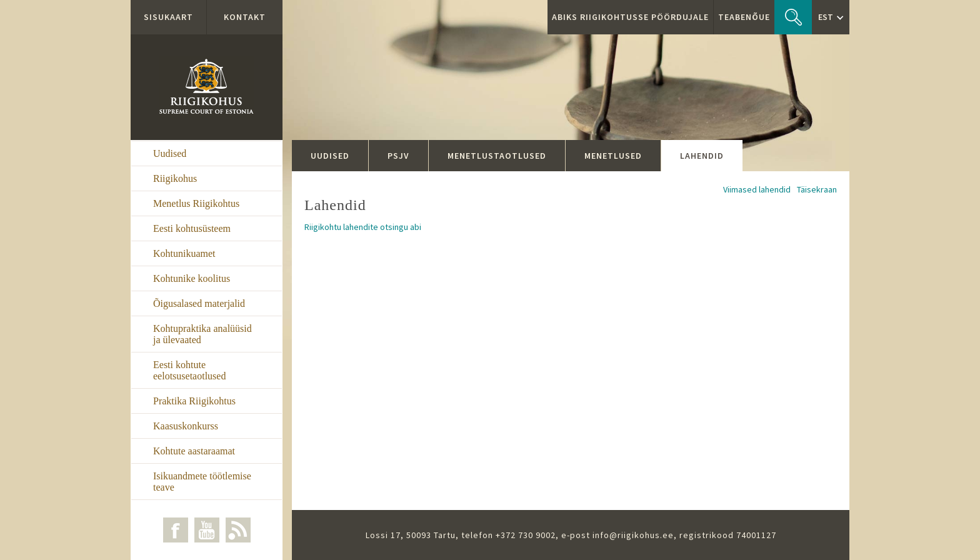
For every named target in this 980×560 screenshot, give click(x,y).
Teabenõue (744, 17)
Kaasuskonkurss (186, 426)
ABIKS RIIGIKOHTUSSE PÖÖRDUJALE (630, 17)
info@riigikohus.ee (633, 535)
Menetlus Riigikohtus (196, 203)
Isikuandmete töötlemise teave (202, 482)
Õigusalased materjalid (199, 303)
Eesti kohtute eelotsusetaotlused (189, 370)
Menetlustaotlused (497, 156)
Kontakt (245, 17)
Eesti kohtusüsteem (192, 228)
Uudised (170, 153)
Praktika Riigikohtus (194, 401)
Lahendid (702, 156)
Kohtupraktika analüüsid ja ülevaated (202, 334)
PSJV (398, 156)
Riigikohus (175, 178)
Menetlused (613, 156)
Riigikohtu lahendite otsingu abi (363, 227)
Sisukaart (168, 17)
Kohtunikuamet (184, 253)
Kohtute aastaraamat (194, 451)
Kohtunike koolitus (192, 278)
